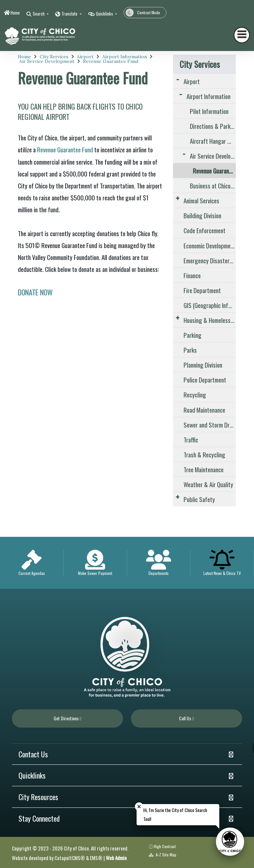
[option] (32, 563)
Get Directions (67, 718)
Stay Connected (39, 818)
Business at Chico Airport (213, 185)
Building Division (202, 215)
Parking (192, 335)
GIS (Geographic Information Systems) (210, 305)
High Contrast (165, 846)
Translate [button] (70, 14)
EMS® (96, 858)
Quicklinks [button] (105, 14)
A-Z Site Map (163, 855)
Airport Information (125, 57)
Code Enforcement (205, 230)
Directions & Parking (213, 126)
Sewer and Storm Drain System (210, 425)
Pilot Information (209, 111)
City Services (54, 57)
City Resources (38, 797)
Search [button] (39, 14)
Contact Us (33, 754)
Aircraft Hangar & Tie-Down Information (213, 141)
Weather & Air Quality (208, 484)
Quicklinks (32, 775)
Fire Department (202, 290)
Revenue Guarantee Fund (111, 61)
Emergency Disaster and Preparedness (210, 260)
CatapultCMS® (70, 858)
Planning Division (203, 365)
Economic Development (210, 245)
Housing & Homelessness (210, 320)
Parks (190, 350)
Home (15, 13)
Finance (192, 275)
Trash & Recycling (204, 454)
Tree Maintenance (204, 469)
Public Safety (199, 499)
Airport (85, 57)
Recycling (195, 394)
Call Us (186, 718)
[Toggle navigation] (242, 35)
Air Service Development (47, 61)
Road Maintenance (204, 410)
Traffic (191, 439)
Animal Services (201, 200)
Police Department (205, 380)
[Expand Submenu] (178, 79)
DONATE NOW (35, 292)
